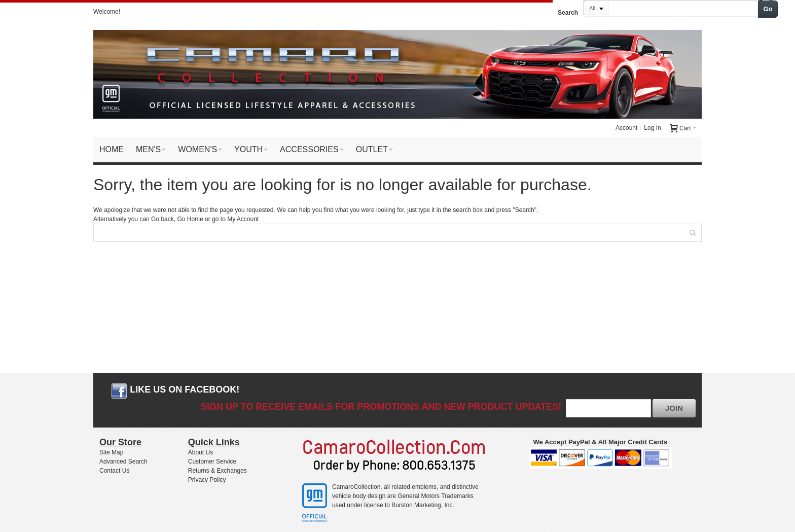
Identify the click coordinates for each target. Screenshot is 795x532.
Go (768, 9)
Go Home (190, 219)
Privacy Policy (207, 480)
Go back (162, 219)
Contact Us (114, 471)
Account (626, 128)
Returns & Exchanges (218, 471)
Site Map (111, 452)
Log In (652, 128)
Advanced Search (123, 462)
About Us (201, 452)
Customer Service (212, 462)
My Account (243, 219)
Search (568, 13)
